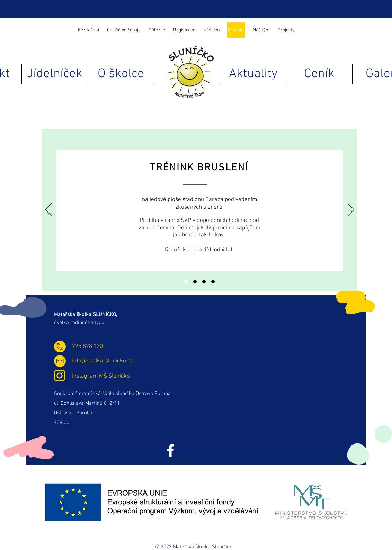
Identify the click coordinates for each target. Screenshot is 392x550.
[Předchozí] (48, 210)
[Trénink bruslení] (186, 282)
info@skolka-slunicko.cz (103, 361)
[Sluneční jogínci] (204, 282)
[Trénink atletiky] (195, 282)
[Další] (351, 210)
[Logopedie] (213, 282)
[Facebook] (171, 450)
